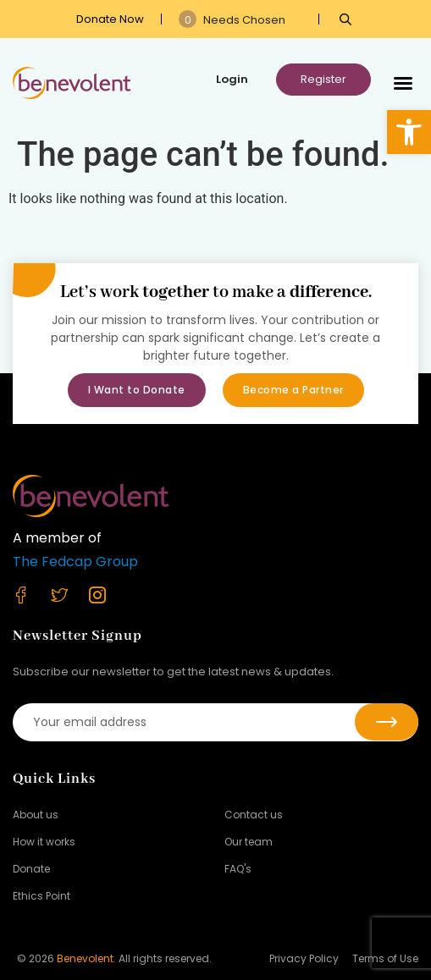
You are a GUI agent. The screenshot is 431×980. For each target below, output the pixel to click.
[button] (409, 132)
